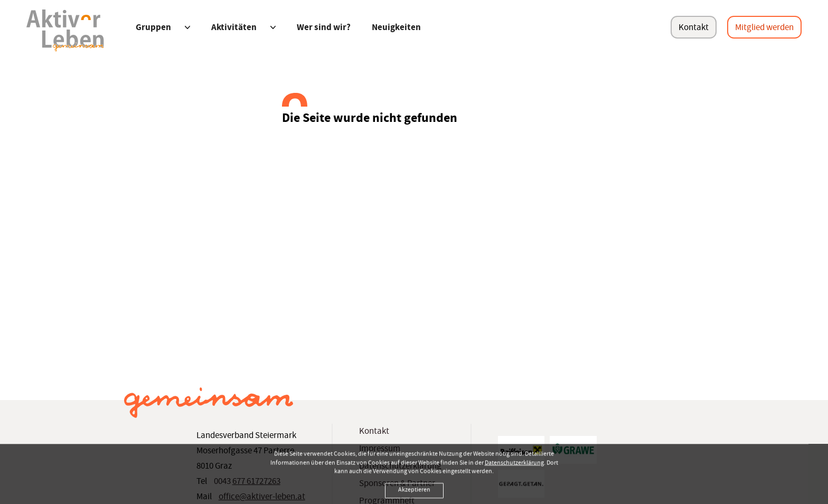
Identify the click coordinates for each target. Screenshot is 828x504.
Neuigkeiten (396, 28)
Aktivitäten (243, 28)
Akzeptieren (414, 493)
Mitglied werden (764, 28)
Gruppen (163, 28)
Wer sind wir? (324, 28)
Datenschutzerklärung (514, 466)
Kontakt (694, 28)
